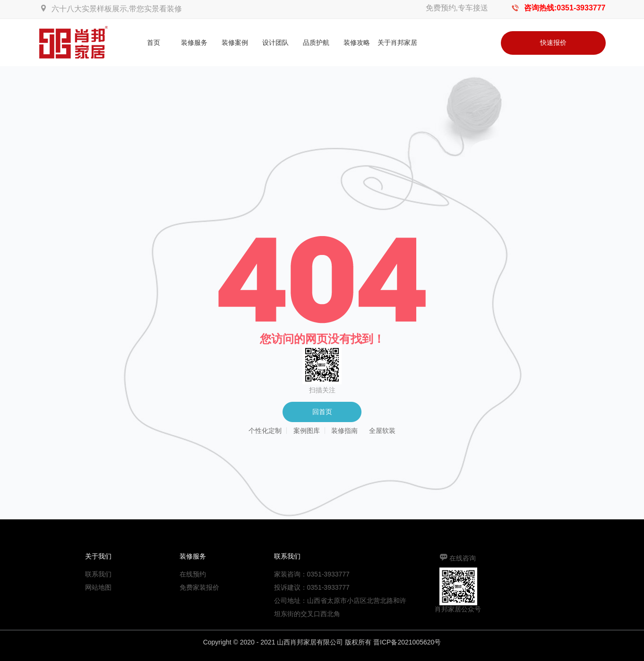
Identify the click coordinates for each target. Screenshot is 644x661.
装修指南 (344, 431)
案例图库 (307, 431)
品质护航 (316, 42)
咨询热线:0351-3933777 (565, 8)
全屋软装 (382, 431)
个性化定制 (265, 431)
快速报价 (553, 42)
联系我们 (98, 574)
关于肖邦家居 (397, 42)
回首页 (322, 412)
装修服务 (194, 42)
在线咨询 (463, 558)
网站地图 (98, 587)
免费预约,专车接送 (457, 8)
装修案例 (235, 42)
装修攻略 (357, 42)
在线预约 (193, 574)
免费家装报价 (199, 587)
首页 (154, 42)
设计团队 (275, 42)
